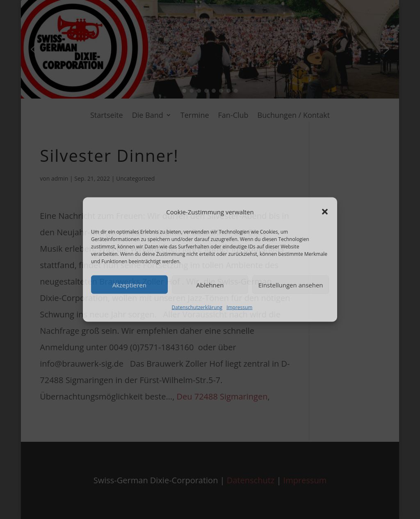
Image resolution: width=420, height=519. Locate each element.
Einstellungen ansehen (291, 285)
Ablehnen (210, 285)
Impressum (239, 307)
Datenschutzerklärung (197, 307)
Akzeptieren (129, 285)
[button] (325, 212)
